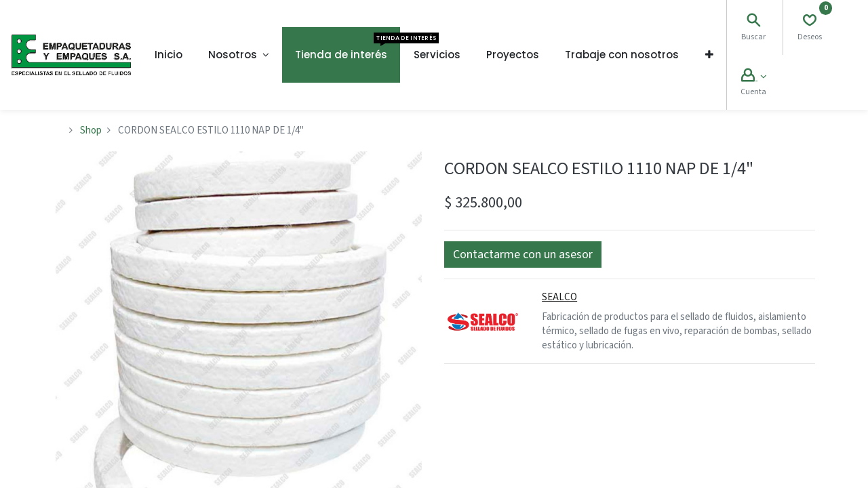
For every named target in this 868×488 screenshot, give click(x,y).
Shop (91, 130)
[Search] (753, 22)
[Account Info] (754, 77)
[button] (709, 55)
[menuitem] (169, 55)
